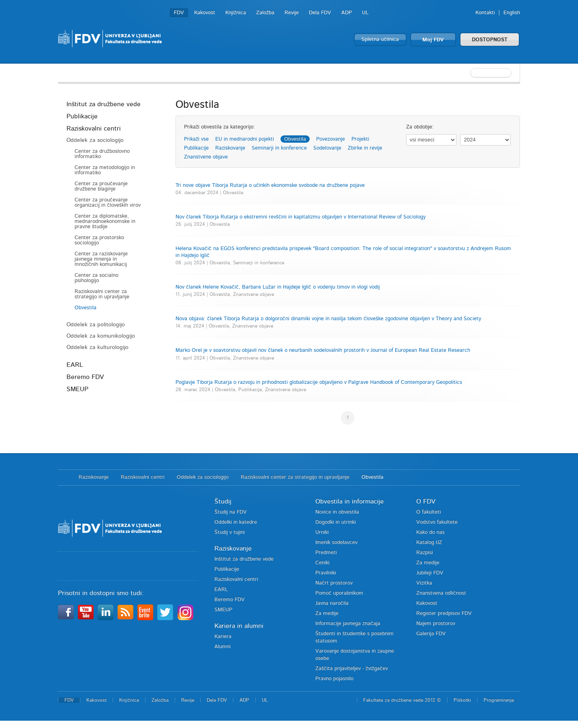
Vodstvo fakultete (437, 522)
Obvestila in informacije (350, 501)
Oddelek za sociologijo (95, 140)
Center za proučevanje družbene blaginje (101, 186)
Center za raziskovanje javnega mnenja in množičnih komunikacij (101, 259)
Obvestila (86, 308)
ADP (347, 13)
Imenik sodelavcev (336, 543)
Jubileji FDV (430, 573)
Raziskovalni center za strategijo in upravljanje (102, 294)
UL (365, 13)
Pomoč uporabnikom (339, 593)
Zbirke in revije (365, 148)
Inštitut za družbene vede (104, 104)
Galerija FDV (431, 634)
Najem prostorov (436, 624)
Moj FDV (433, 40)
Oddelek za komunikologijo (101, 336)
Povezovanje (331, 139)
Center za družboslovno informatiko (102, 154)
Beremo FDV (85, 377)
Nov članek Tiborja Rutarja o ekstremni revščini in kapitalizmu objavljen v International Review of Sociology (301, 217)
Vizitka (424, 583)
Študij (223, 501)
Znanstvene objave (206, 157)
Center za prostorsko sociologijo (99, 240)
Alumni (223, 647)
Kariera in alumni (239, 626)
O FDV (426, 501)
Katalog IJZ (429, 543)
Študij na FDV (231, 512)
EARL (75, 365)
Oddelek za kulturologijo (97, 347)
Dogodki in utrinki (336, 522)
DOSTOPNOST (490, 40)
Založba (265, 13)
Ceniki (322, 563)
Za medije (327, 613)
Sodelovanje (327, 148)
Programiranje (499, 700)
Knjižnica (236, 13)
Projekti (360, 139)
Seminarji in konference (279, 148)
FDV (179, 13)
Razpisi (425, 553)
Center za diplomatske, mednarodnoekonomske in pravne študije (105, 222)
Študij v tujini (230, 532)
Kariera (223, 637)
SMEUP (77, 389)
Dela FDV (320, 13)
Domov (64, 477)
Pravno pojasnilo (334, 679)
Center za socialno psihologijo (96, 278)
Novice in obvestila (337, 512)
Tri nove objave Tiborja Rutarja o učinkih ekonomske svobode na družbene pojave (270, 185)
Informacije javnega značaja (348, 624)
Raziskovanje (230, 148)
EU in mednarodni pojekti (245, 139)
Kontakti (485, 13)
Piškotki (462, 700)
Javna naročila (332, 603)
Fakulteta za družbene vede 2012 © (402, 700)
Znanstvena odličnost (441, 593)
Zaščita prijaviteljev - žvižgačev (352, 669)
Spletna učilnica (380, 40)
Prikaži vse (196, 139)
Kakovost (205, 13)
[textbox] (467, 73)
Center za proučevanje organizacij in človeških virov (108, 203)
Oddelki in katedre (236, 522)
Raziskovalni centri (94, 128)
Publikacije (82, 116)
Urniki (322, 532)
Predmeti (326, 553)
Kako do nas (430, 532)
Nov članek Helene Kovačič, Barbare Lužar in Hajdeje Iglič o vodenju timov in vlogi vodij (278, 287)
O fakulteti (429, 512)
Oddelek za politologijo (96, 325)
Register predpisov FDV (444, 613)
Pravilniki (326, 573)
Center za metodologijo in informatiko (105, 170)
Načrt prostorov (334, 583)
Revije (292, 13)
